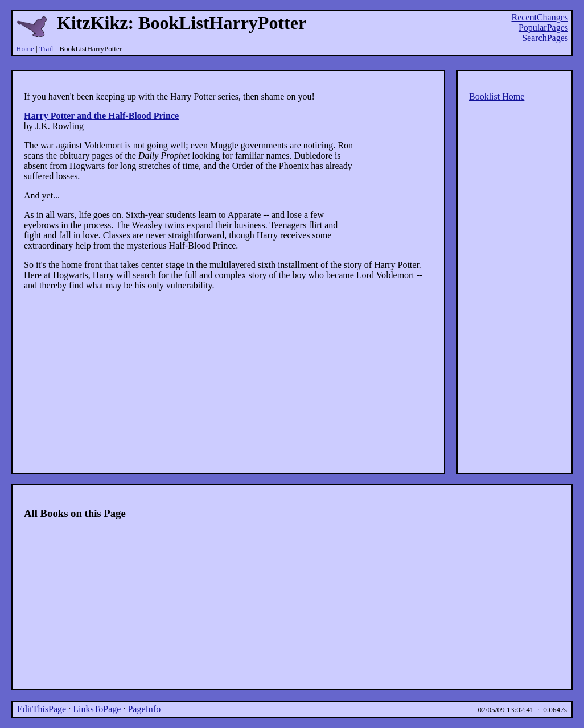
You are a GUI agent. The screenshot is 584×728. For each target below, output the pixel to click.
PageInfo (144, 709)
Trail (46, 49)
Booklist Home (497, 96)
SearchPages (545, 38)
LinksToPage (97, 709)
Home (25, 49)
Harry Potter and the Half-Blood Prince (101, 116)
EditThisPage (42, 709)
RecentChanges (540, 17)
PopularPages (543, 28)
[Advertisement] (292, 63)
